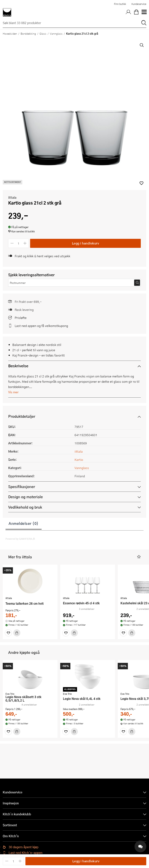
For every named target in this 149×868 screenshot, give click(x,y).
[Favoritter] (8, 633)
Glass (43, 33)
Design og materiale (26, 497)
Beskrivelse (18, 366)
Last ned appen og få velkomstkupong (41, 326)
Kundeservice (139, 4)
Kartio (79, 460)
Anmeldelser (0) (24, 523)
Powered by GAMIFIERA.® (20, 539)
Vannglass (56, 33)
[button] (139, 557)
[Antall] (19, 243)
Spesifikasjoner (22, 487)
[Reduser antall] (12, 243)
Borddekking (28, 33)
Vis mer (13, 392)
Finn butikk (120, 4)
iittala (12, 197)
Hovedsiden (10, 33)
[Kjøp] (17, 633)
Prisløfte (21, 318)
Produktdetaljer (22, 416)
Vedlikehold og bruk (25, 507)
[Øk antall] (25, 243)
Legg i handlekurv (86, 243)
